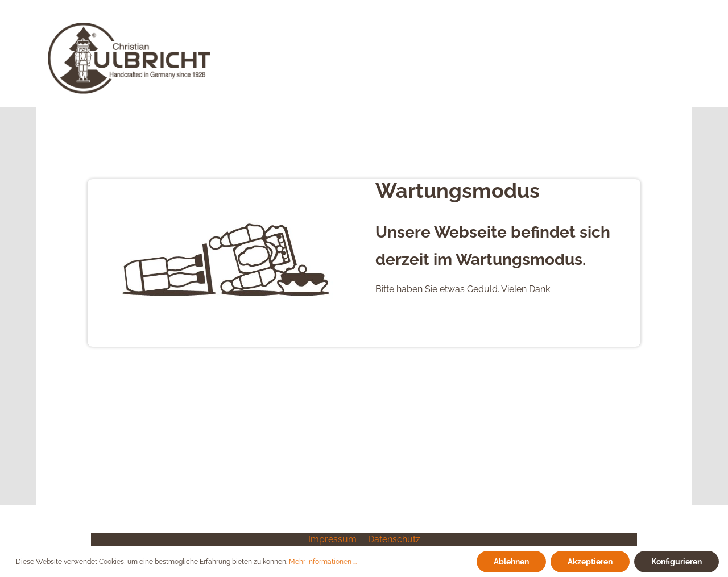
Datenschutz (394, 539)
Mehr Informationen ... (323, 562)
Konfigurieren (677, 561)
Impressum (334, 539)
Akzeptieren (590, 561)
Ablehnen (511, 561)
